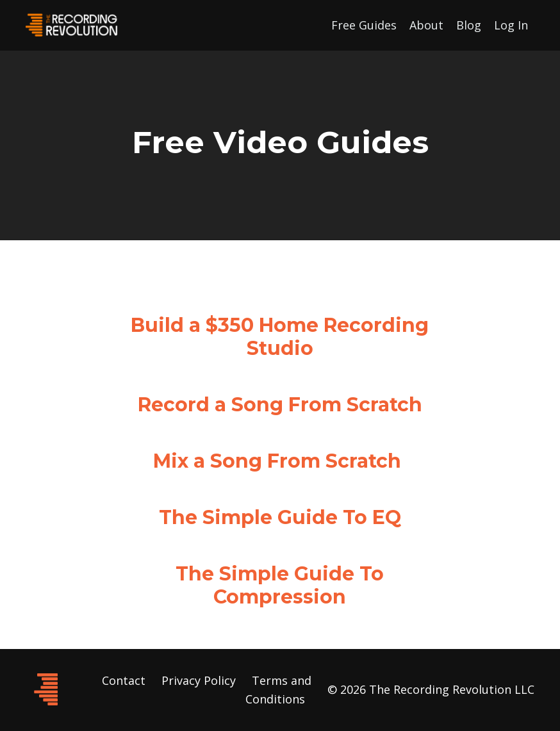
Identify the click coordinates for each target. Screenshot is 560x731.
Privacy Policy (199, 680)
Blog (469, 25)
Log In (511, 25)
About (426, 25)
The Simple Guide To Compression (280, 585)
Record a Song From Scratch (280, 405)
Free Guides (364, 25)
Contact (124, 680)
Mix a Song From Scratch (277, 461)
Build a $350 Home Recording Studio (280, 337)
